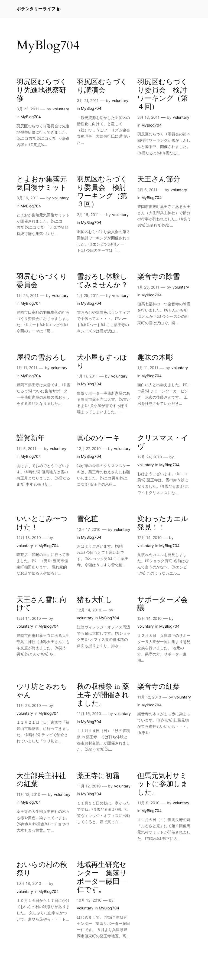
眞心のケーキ (98, 438)
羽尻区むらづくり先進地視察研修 (42, 90)
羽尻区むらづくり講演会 (102, 86)
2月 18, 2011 (88, 215)
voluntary (61, 109)
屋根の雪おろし (42, 358)
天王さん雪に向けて (42, 604)
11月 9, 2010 (148, 803)
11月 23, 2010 (29, 705)
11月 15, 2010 (89, 714)
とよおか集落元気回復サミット (42, 184)
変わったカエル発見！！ (163, 523)
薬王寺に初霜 (98, 776)
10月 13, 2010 (89, 900)
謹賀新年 (31, 438)
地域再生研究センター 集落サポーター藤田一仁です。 (102, 877)
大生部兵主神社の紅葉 (41, 780)
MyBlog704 (31, 117)
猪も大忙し (95, 600)
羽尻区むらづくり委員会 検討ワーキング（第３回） (102, 192)
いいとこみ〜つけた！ (42, 523)
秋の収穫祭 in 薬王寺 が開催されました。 (103, 695)
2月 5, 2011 (147, 190)
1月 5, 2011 (26, 448)
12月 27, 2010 (89, 448)
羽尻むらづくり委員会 (42, 281)
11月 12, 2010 (149, 697)
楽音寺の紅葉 (159, 687)
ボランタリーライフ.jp (39, 9)
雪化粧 (87, 519)
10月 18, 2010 (29, 883)
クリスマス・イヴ (163, 442)
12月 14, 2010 (149, 537)
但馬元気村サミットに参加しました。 (163, 784)
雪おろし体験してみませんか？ (102, 281)
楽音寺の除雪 (159, 277)
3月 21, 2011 (88, 100)
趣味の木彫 (155, 358)
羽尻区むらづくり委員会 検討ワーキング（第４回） (162, 95)
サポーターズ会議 (162, 604)
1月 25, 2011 (27, 295)
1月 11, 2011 (27, 368)
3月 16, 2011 (28, 198)
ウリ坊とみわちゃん (42, 691)
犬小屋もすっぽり (102, 362)
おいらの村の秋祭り (42, 869)
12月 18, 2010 (29, 537)
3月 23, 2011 (28, 109)
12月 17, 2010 (89, 529)
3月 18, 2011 (148, 117)
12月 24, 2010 (150, 457)
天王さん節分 (159, 179)
